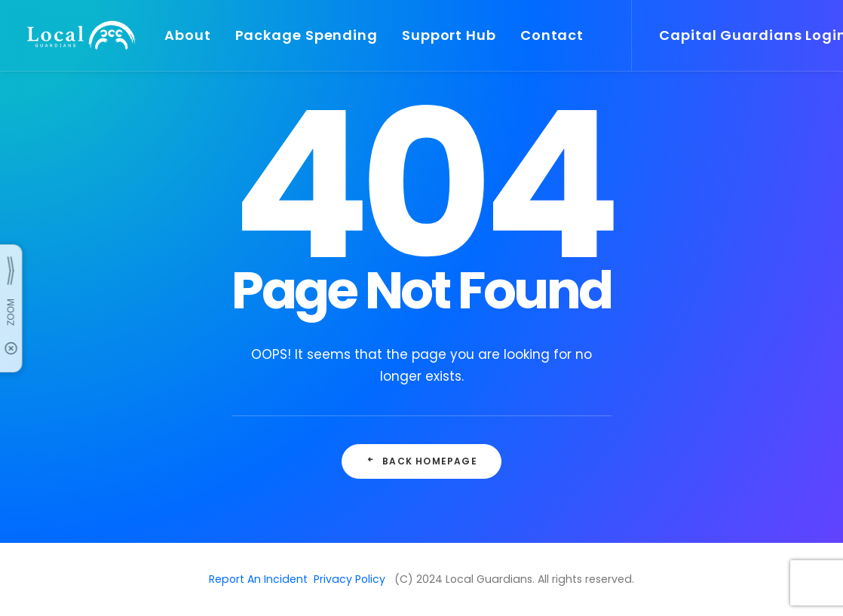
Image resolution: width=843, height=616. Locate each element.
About (188, 35)
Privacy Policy (349, 579)
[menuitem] (188, 35)
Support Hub (449, 35)
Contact (552, 35)
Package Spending (307, 35)
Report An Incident (258, 579)
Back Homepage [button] (421, 461)
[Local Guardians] (80, 35)
